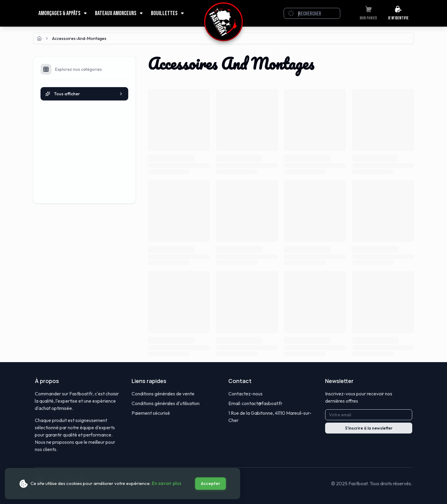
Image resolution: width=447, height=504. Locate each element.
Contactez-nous (245, 394)
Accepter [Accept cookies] (210, 483)
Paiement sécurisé (151, 413)
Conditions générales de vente (163, 394)
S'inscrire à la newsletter (369, 428)
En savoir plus (166, 483)
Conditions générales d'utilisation (166, 403)
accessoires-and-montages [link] (79, 38)
